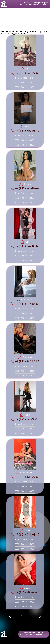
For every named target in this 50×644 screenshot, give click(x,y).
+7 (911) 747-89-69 (25, 188)
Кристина (25, 357)
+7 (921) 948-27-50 (25, 73)
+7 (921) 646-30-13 (25, 419)
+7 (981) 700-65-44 (25, 592)
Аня (25, 69)
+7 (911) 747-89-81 (25, 362)
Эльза (25, 588)
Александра (25, 300)
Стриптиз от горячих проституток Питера (25, 615)
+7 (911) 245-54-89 (25, 304)
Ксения (25, 184)
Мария (25, 415)
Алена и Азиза (25, 473)
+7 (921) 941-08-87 (25, 535)
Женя (25, 530)
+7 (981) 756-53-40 (25, 131)
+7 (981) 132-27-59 (25, 477)
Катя (25, 127)
